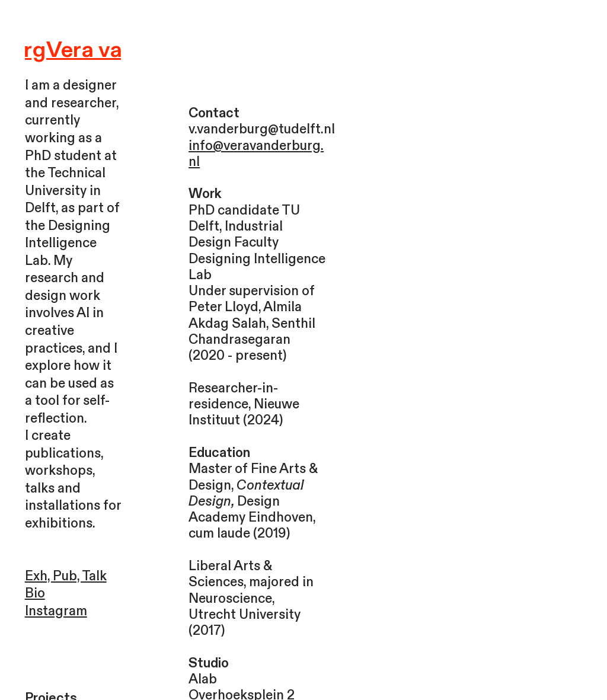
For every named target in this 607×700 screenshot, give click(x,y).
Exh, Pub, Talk (66, 576)
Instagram (56, 611)
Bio (35, 593)
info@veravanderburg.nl (256, 154)
